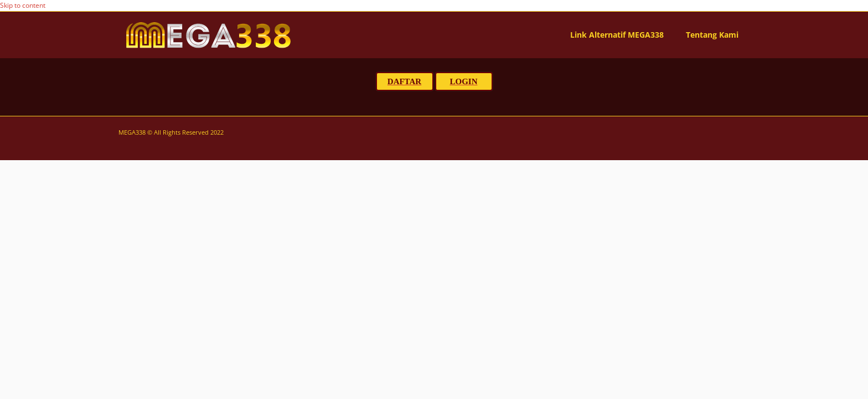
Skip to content (23, 5)
